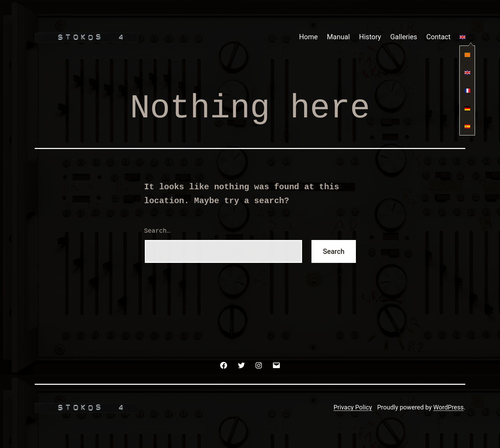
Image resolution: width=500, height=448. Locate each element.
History (370, 37)
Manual (338, 37)
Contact (439, 37)
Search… (157, 231)
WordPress (448, 407)
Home (308, 37)
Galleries (404, 37)
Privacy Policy (353, 407)
